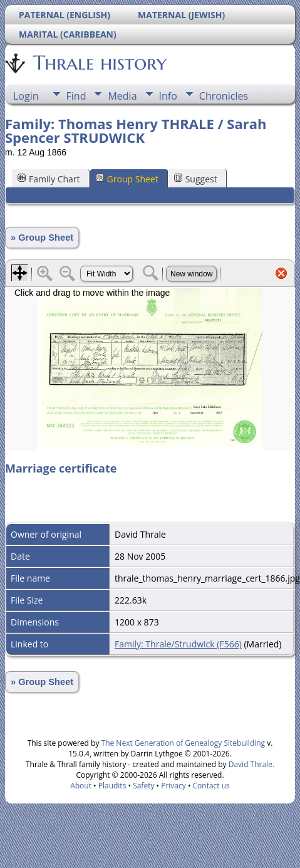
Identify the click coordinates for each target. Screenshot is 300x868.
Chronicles (224, 96)
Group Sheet (127, 179)
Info (168, 96)
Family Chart (49, 179)
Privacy (173, 786)
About (81, 786)
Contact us (211, 786)
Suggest (196, 179)
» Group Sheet (42, 238)
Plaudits (112, 786)
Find (76, 96)
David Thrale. (251, 764)
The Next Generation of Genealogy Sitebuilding (184, 743)
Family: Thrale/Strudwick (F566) (178, 644)
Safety (143, 786)
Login (26, 96)
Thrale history (99, 63)
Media (122, 96)
